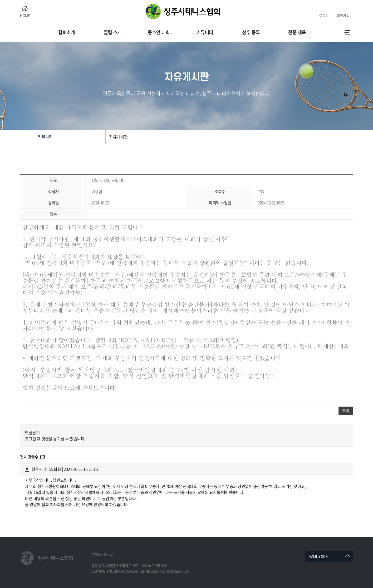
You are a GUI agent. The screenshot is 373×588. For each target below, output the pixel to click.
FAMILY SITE (319, 556)
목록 (346, 428)
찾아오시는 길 (102, 554)
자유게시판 (118, 137)
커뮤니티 (45, 137)
